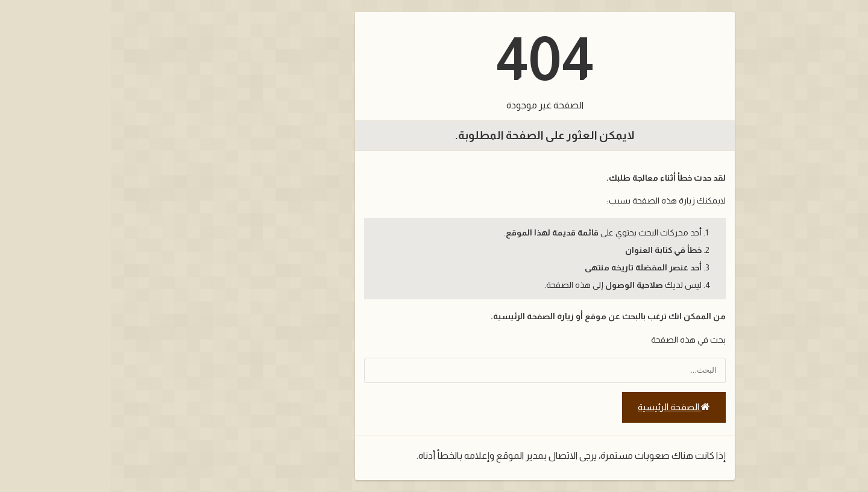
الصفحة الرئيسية (563, 407)
